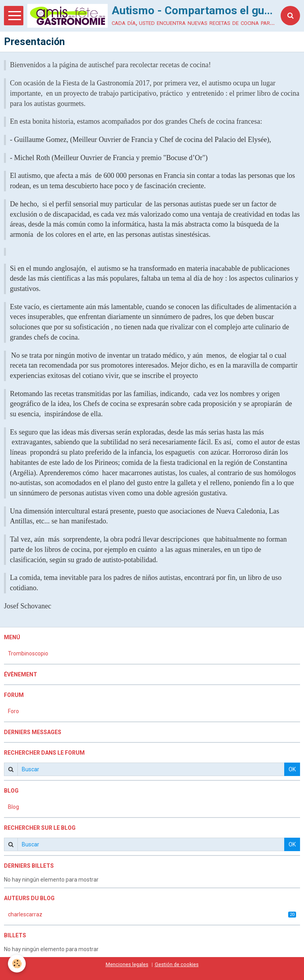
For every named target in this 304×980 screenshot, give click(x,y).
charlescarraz (152, 914)
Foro (13, 711)
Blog (13, 807)
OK (292, 769)
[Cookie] (17, 964)
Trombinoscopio (28, 653)
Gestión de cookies (177, 964)
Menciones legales (127, 964)
